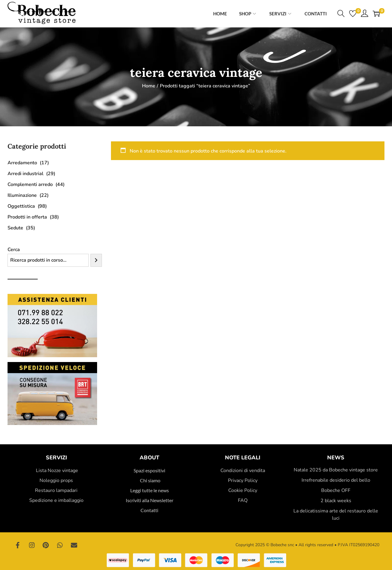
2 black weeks (336, 501)
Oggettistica (21, 206)
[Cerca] (96, 260)
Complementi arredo (30, 184)
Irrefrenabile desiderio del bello (336, 480)
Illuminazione (22, 195)
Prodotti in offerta (27, 217)
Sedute (15, 228)
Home (149, 86)
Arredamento (22, 163)
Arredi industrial (25, 174)
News (336, 458)
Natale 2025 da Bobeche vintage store (336, 470)
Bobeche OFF (336, 490)
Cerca (14, 250)
